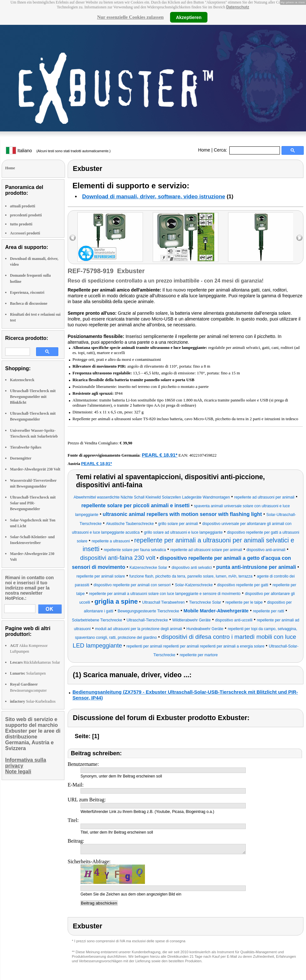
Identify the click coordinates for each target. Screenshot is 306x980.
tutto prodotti (21, 224)
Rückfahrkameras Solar (35, 662)
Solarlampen (28, 673)
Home (204, 150)
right (299, 238)
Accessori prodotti (25, 233)
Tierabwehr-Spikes (26, 447)
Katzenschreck (22, 380)
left (73, 238)
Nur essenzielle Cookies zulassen (130, 17)
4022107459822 (203, 455)
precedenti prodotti (26, 215)
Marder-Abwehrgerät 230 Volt (35, 469)
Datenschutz (238, 7)
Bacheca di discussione (29, 303)
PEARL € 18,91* (160, 455)
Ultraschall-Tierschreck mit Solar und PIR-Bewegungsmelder (33, 503)
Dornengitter (21, 458)
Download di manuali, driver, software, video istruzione (154, 197)
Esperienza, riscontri (27, 292)
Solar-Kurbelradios (33, 701)
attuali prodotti (23, 206)
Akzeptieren (189, 17)
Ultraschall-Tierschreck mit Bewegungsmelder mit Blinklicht (33, 397)
